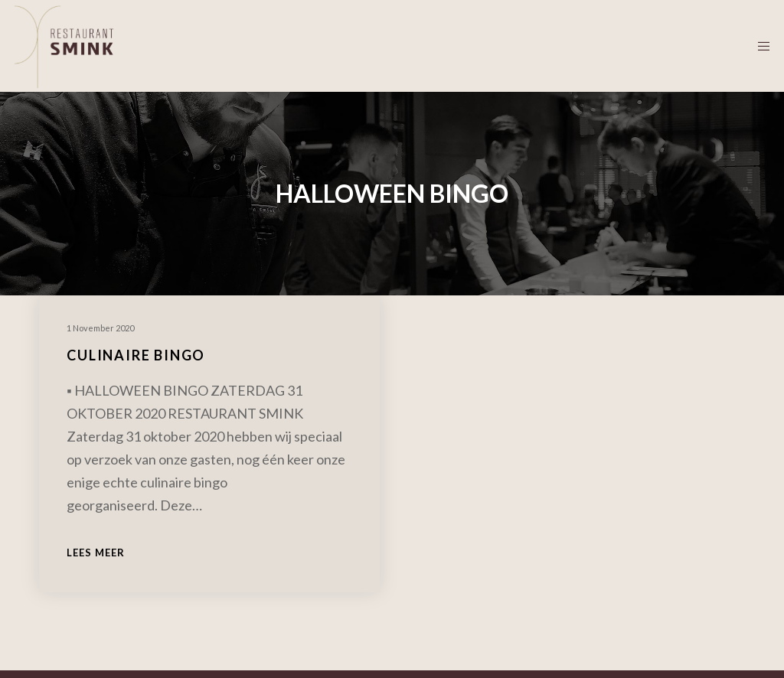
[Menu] (759, 46)
